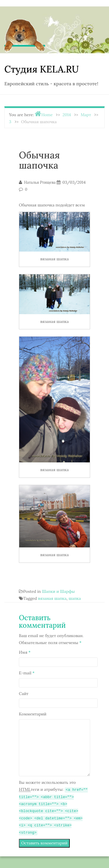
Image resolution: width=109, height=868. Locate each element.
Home (47, 115)
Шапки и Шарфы (58, 591)
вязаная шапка (52, 598)
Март (86, 115)
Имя (25, 652)
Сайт (24, 694)
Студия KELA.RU (42, 69)
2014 (67, 115)
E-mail (27, 673)
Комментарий (33, 714)
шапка (75, 598)
